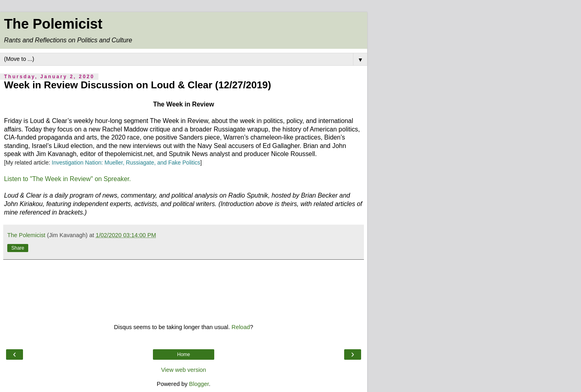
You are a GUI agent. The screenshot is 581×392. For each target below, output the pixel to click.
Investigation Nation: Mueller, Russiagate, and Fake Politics (126, 163)
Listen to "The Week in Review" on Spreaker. (67, 179)
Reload (241, 327)
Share (18, 248)
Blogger (199, 384)
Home (184, 354)
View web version (184, 370)
